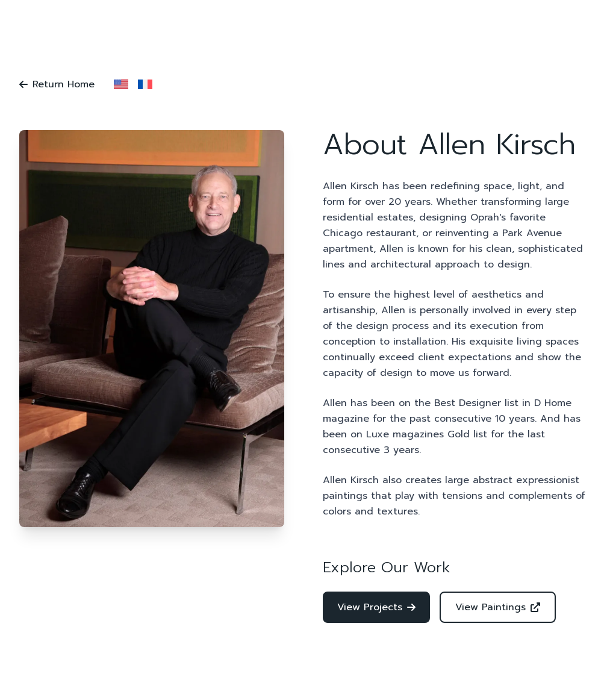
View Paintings (498, 607)
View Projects (376, 607)
